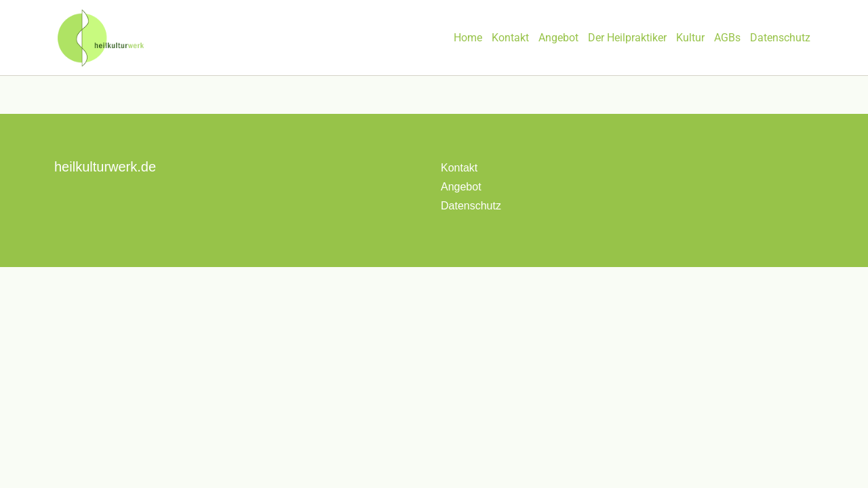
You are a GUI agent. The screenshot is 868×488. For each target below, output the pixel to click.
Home (468, 38)
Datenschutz (780, 38)
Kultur (690, 38)
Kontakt (510, 38)
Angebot (558, 38)
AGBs (727, 38)
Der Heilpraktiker (627, 38)
